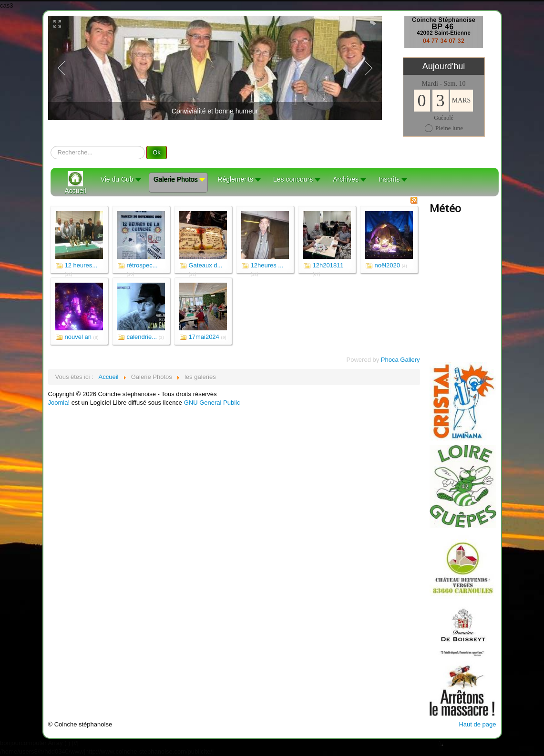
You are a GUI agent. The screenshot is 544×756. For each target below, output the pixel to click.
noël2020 (388, 265)
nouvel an (78, 337)
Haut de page (477, 724)
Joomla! (59, 403)
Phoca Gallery (400, 360)
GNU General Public (212, 403)
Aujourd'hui (444, 66)
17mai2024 (204, 337)
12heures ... (267, 265)
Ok (157, 152)
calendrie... (142, 337)
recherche (51, 146)
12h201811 (328, 265)
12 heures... (81, 265)
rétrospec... (142, 265)
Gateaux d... (206, 265)
